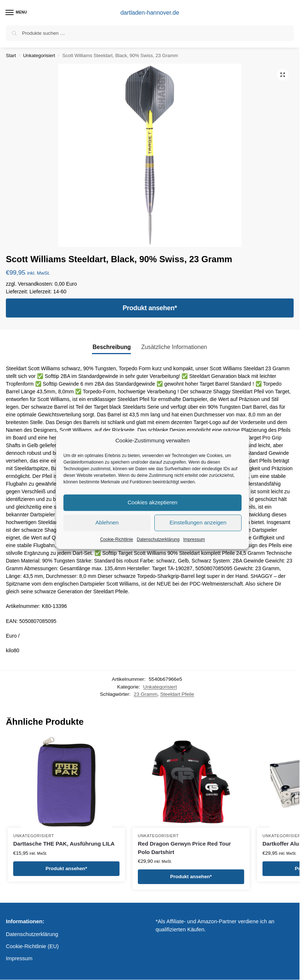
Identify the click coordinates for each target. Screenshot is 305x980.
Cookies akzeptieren (152, 502)
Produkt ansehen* (150, 308)
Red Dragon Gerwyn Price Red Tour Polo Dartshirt (184, 848)
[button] (283, 75)
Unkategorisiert (39, 55)
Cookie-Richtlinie (117, 539)
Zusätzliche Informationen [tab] (174, 347)
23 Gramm (146, 694)
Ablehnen (107, 522)
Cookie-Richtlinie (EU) (32, 946)
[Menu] (16, 13)
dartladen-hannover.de (150, 13)
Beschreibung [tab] (111, 347)
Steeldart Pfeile (177, 694)
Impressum (194, 539)
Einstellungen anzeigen (198, 522)
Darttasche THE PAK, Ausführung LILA (64, 844)
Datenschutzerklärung (158, 539)
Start (11, 55)
